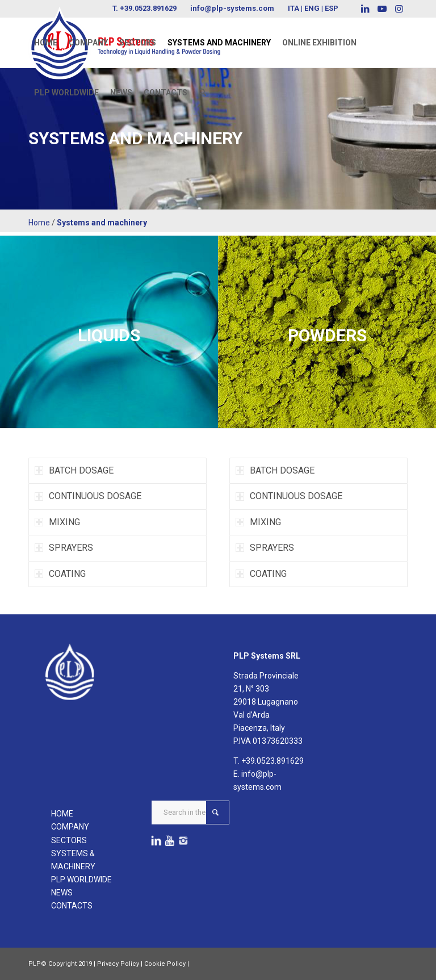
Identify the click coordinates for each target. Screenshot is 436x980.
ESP (332, 8)
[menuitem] (46, 43)
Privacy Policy (118, 964)
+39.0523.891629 (272, 761)
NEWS (62, 893)
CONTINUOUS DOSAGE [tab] (88, 496)
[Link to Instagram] (399, 9)
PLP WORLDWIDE (81, 880)
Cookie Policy (165, 964)
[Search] (202, 93)
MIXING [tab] (57, 522)
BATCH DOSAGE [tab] (74, 470)
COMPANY (70, 827)
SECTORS (69, 840)
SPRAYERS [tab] (64, 548)
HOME (62, 814)
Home (39, 223)
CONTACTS (72, 906)
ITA (294, 8)
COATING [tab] (60, 574)
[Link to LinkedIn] (365, 9)
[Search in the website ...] (190, 813)
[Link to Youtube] (382, 9)
